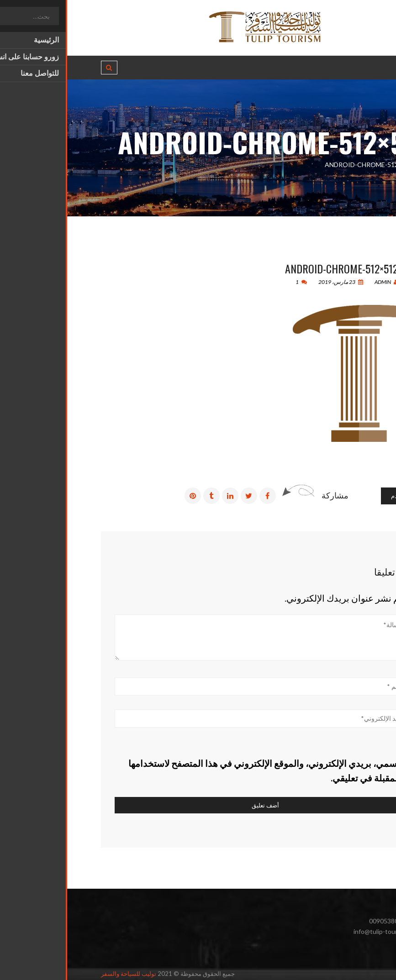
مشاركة (268, 495)
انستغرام (341, 952)
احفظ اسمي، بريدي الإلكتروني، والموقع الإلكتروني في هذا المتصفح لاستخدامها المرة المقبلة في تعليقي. (209, 770)
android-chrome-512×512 (274, 268)
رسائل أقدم (338, 496)
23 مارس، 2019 (274, 282)
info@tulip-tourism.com (320, 931)
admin (319, 282)
